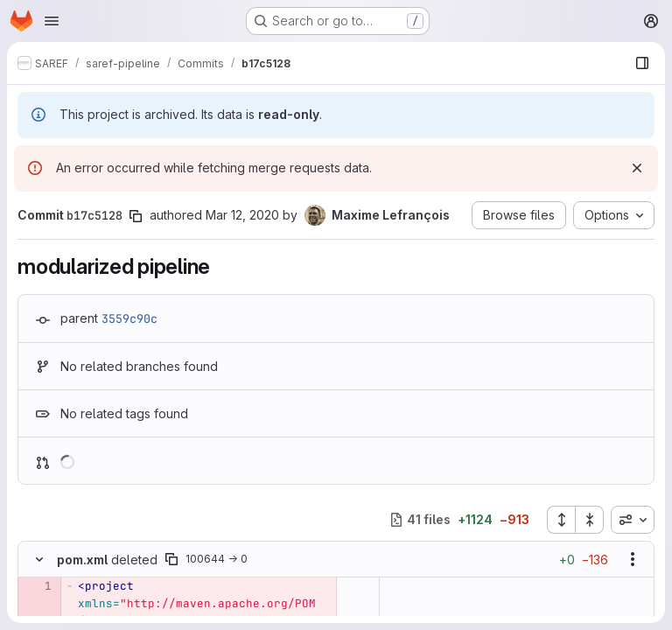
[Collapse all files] (590, 520)
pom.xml (82, 560)
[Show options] (633, 559)
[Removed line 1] (37, 586)
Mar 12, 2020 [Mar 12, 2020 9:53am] (242, 215)
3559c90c (129, 318)
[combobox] (633, 520)
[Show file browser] (642, 63)
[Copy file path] (171, 559)
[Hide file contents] (39, 559)
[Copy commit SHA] (136, 216)
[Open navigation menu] (52, 21)
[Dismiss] (637, 168)
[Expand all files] (561, 520)
